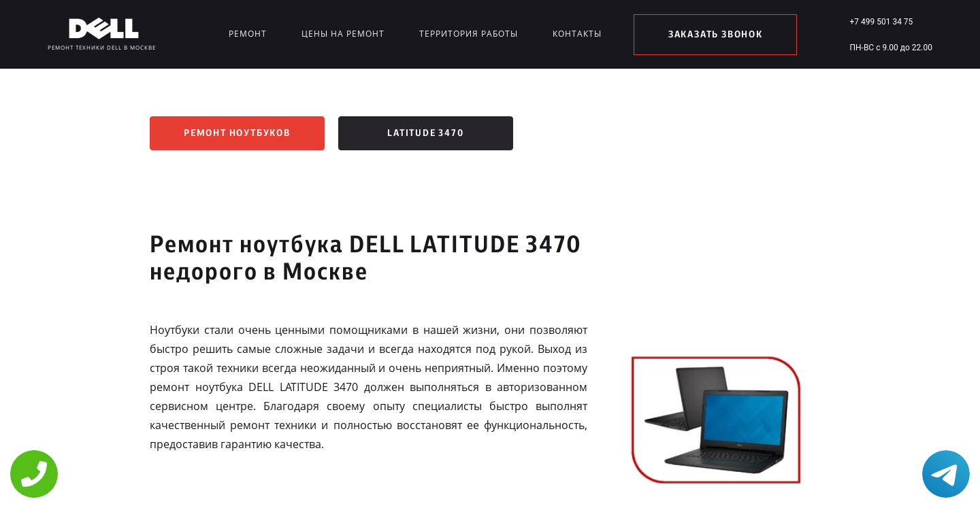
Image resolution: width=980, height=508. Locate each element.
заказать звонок (716, 35)
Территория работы (469, 34)
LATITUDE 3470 (425, 133)
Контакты (577, 34)
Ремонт (248, 34)
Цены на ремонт (343, 34)
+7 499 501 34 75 (881, 22)
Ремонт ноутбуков (237, 133)
